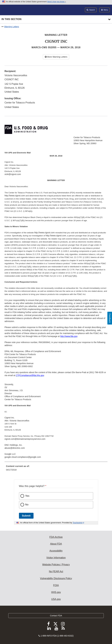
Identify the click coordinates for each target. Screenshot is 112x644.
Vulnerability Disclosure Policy (56, 578)
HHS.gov (56, 592)
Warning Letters (12, 27)
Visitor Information (56, 558)
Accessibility (56, 551)
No (27, 505)
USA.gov (56, 599)
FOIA (56, 585)
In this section (11, 19)
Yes (27, 496)
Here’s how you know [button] (57, 2)
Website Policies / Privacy (56, 565)
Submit (26, 516)
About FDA (56, 544)
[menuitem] (56, 469)
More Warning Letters (56, 57)
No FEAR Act (56, 571)
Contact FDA (56, 616)
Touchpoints (77, 523)
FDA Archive (56, 537)
